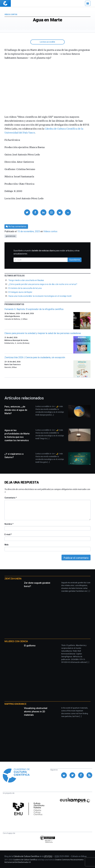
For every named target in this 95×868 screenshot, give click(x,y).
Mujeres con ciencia (16, 641)
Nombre (9, 524)
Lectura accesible (47, 42)
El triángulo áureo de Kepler (20, 292)
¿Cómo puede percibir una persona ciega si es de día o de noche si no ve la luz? (43, 284)
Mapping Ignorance (15, 704)
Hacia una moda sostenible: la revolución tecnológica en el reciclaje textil (40, 296)
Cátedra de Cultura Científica (26, 856)
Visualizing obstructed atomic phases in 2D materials (36, 712)
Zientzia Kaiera (13, 579)
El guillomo (30, 646)
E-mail (8, 534)
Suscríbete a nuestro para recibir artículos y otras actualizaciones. (47, 252)
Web (6, 545)
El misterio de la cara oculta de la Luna (25, 288)
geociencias (11, 236)
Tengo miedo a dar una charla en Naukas (26, 280)
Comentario (11, 498)
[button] (27, 212)
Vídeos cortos (11, 14)
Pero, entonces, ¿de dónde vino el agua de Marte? (16, 410)
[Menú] (88, 3)
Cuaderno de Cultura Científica (25, 860)
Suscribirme (75, 260)
